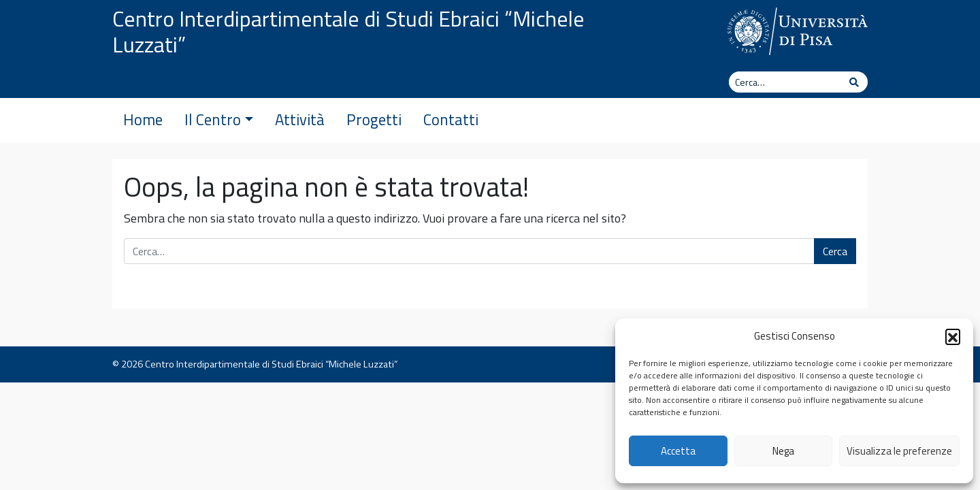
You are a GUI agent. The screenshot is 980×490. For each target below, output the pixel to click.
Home (143, 120)
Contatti (451, 120)
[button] (953, 336)
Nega (783, 451)
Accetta (678, 451)
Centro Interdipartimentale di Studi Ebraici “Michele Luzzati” (348, 31)
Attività (300, 120)
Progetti (374, 120)
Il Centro (219, 120)
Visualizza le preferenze (899, 451)
